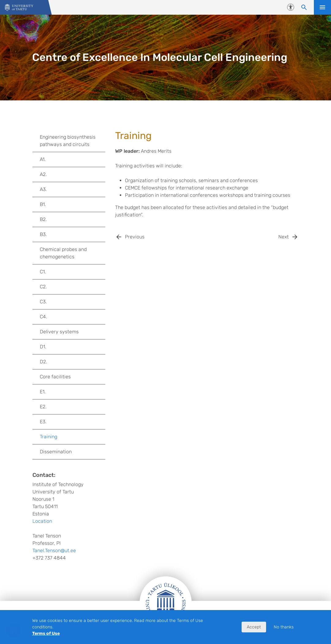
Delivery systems (59, 332)
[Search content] (304, 7)
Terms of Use (46, 633)
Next (284, 237)
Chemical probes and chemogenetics (63, 253)
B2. (43, 219)
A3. (43, 189)
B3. (43, 234)
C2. (43, 287)
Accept (254, 627)
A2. (43, 174)
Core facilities (55, 377)
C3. (43, 302)
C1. (43, 272)
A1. (43, 159)
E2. (43, 407)
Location (42, 521)
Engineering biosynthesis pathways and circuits (68, 141)
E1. (43, 392)
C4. (43, 317)
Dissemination (56, 452)
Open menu (322, 7)
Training (49, 437)
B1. (43, 204)
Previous (135, 237)
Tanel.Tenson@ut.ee (54, 550)
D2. (43, 362)
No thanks (284, 627)
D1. (43, 347)
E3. (43, 422)
